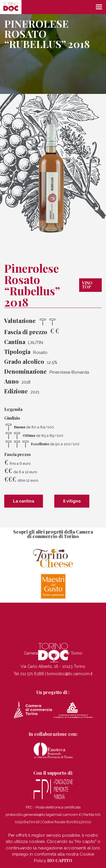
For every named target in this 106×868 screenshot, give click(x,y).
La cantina (24, 501)
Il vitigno (72, 501)
